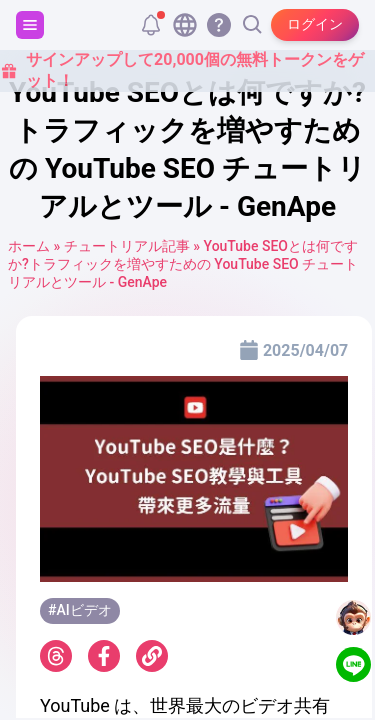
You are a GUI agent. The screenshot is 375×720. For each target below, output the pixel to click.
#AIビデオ (80, 610)
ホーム (29, 246)
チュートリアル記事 (127, 246)
